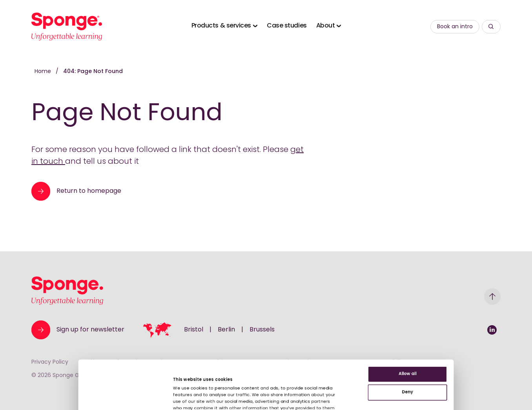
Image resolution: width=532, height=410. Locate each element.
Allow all (467, 302)
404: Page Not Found (93, 72)
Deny (466, 328)
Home (44, 72)
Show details (155, 382)
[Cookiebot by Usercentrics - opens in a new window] (51, 395)
